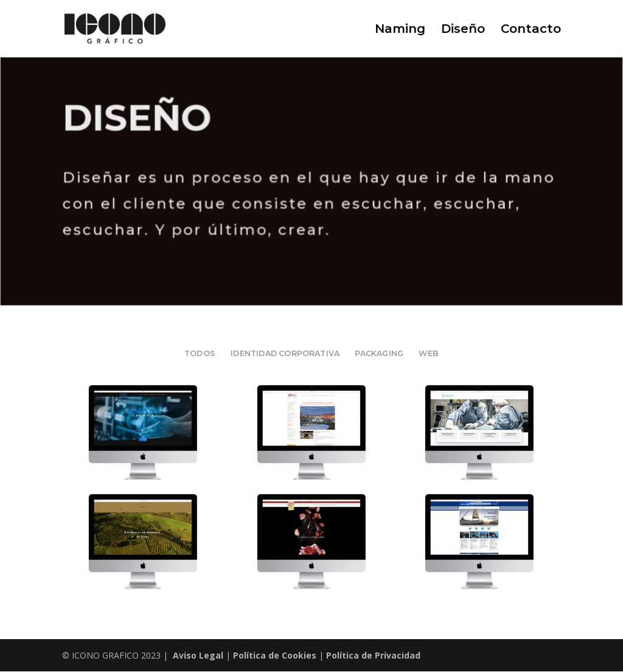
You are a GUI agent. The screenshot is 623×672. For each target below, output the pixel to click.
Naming (400, 30)
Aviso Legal (198, 655)
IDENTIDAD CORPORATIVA (285, 353)
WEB (429, 353)
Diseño (463, 30)
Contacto (531, 30)
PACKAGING (379, 353)
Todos (200, 353)
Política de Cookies (275, 655)
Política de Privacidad (373, 655)
